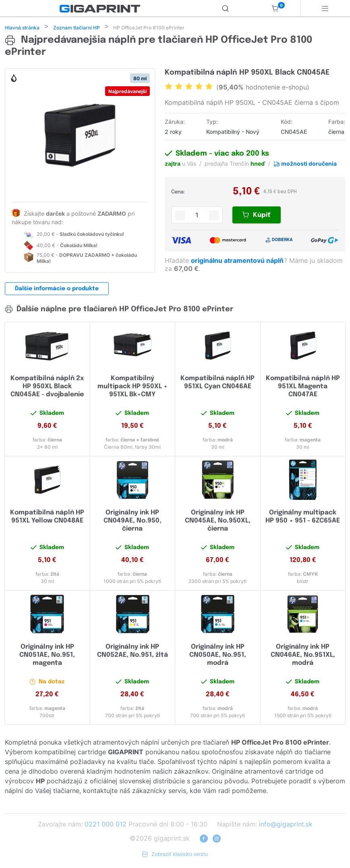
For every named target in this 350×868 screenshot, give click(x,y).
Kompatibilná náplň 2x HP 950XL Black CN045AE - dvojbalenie (47, 387)
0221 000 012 (106, 825)
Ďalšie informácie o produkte (57, 289)
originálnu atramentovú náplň (238, 261)
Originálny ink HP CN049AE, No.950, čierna (133, 521)
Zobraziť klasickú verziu (175, 855)
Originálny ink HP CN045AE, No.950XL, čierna (218, 521)
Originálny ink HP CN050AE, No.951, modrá (218, 656)
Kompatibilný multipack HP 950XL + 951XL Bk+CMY (133, 387)
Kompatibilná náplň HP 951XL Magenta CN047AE (303, 387)
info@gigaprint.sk (286, 825)
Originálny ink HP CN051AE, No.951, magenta (47, 656)
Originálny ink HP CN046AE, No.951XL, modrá (303, 656)
